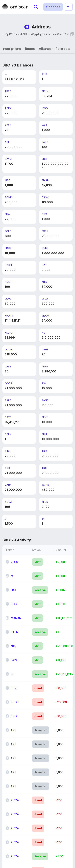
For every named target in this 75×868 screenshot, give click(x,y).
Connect (53, 7)
